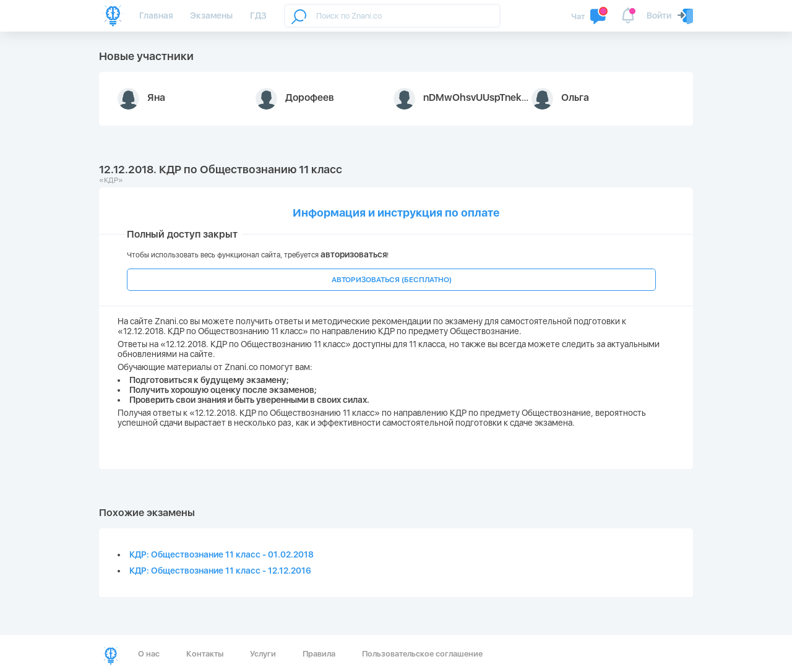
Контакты (205, 654)
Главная (156, 15)
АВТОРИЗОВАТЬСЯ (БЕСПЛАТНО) (392, 280)
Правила (319, 654)
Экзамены (211, 15)
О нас (149, 654)
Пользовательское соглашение (422, 654)
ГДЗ (258, 15)
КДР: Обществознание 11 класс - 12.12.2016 (220, 571)
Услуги (263, 654)
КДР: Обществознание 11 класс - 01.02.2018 (222, 554)
